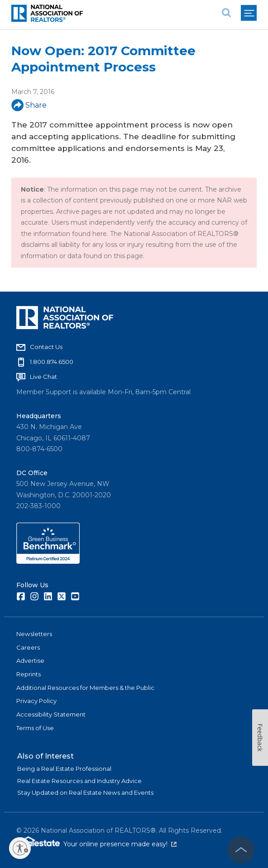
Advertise (30, 660)
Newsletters (34, 634)
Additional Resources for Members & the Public (85, 688)
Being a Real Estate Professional (64, 769)
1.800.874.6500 (52, 362)
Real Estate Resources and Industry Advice (79, 781)
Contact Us (46, 347)
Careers (28, 647)
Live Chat (43, 377)
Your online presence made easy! (120, 844)
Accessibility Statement (51, 714)
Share (29, 105)
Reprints (29, 674)
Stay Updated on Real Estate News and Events (85, 793)
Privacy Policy (36, 701)
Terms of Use (35, 728)
